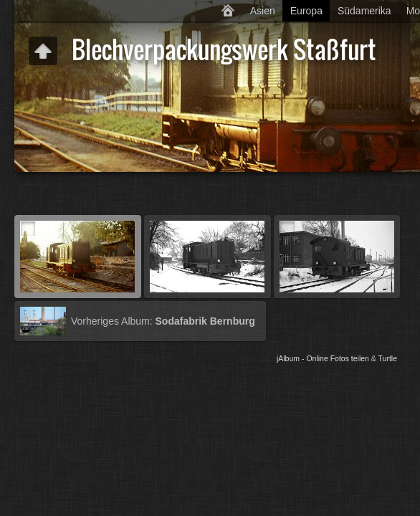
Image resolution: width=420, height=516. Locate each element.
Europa (306, 11)
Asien (263, 11)
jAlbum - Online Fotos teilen (323, 358)
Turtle (388, 358)
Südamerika (364, 11)
